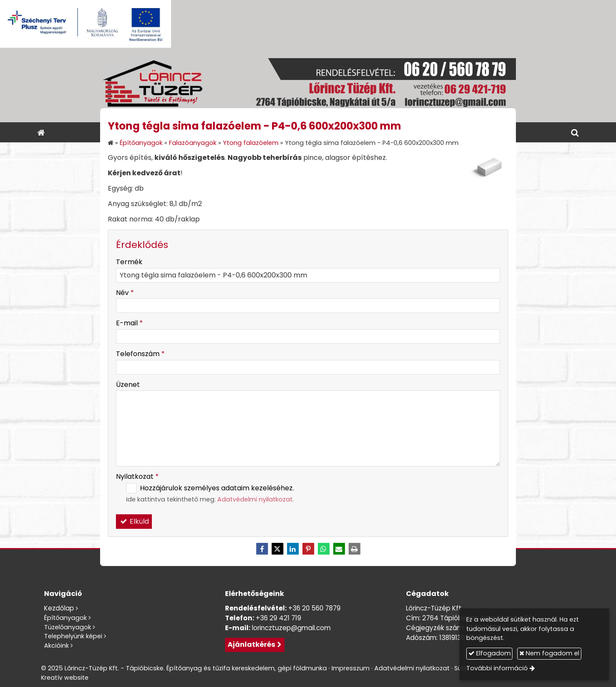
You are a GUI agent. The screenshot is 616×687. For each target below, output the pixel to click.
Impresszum (351, 668)
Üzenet (128, 385)
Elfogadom (490, 653)
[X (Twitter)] (277, 549)
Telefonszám (140, 354)
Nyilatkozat (137, 476)
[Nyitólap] (308, 85)
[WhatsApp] (323, 549)
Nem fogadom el (549, 653)
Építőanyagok (65, 618)
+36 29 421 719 (278, 618)
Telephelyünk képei (73, 636)
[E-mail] (339, 549)
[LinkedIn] (293, 549)
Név (125, 293)
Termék (129, 262)
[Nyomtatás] (354, 549)
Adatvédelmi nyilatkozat (255, 499)
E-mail (129, 323)
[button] (575, 132)
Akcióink (56, 646)
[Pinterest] (308, 549)
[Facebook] (262, 549)
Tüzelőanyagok (68, 627)
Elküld (134, 521)
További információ (497, 668)
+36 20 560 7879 (314, 608)
